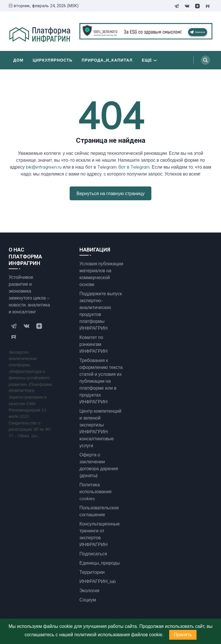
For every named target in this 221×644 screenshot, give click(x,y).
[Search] (205, 60)
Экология (89, 590)
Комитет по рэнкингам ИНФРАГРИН (94, 344)
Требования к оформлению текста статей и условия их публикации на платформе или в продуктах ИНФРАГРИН (101, 381)
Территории (92, 572)
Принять (183, 635)
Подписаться (93, 554)
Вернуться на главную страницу (110, 193)
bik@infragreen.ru (44, 167)
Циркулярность (53, 60)
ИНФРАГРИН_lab (98, 581)
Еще (149, 60)
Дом (18, 60)
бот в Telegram (134, 167)
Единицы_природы (100, 563)
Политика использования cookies (96, 491)
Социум (88, 600)
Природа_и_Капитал (107, 60)
